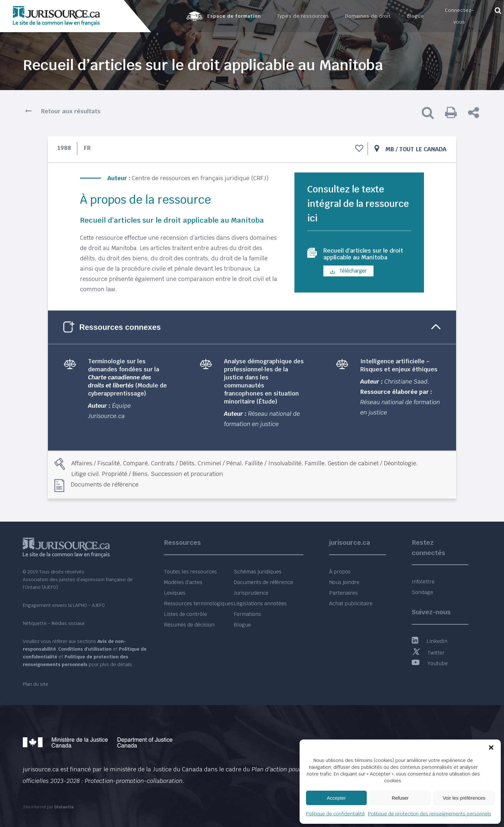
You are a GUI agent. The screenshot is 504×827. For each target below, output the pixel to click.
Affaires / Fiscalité (96, 463)
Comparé (135, 463)
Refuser (400, 798)
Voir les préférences (464, 798)
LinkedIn (430, 641)
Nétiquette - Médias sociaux (54, 623)
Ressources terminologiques (199, 604)
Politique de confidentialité (335, 814)
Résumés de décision (189, 625)
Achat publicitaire (351, 604)
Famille (315, 463)
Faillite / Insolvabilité (273, 463)
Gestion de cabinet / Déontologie (372, 463)
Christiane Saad (406, 381)
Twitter (428, 653)
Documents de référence (105, 484)
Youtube (430, 663)
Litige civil (85, 474)
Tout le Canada (423, 149)
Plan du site (36, 684)
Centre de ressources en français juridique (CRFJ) (200, 178)
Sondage (423, 592)
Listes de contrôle (185, 614)
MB (390, 149)
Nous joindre (344, 582)
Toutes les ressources (190, 572)
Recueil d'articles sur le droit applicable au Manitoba (360, 259)
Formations (247, 614)
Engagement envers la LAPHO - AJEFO (64, 605)
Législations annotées (260, 604)
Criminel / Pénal (220, 463)
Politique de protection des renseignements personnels (430, 814)
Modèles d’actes (183, 582)
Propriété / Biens (125, 474)
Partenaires (343, 593)
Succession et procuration (187, 474)
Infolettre (423, 582)
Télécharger (348, 281)
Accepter (336, 798)
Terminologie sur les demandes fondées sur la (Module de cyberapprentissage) (127, 377)
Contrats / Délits (173, 463)
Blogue (242, 625)
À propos (340, 572)
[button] (491, 748)
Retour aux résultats (71, 111)
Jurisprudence (251, 593)
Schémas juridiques (258, 572)
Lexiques (175, 593)
